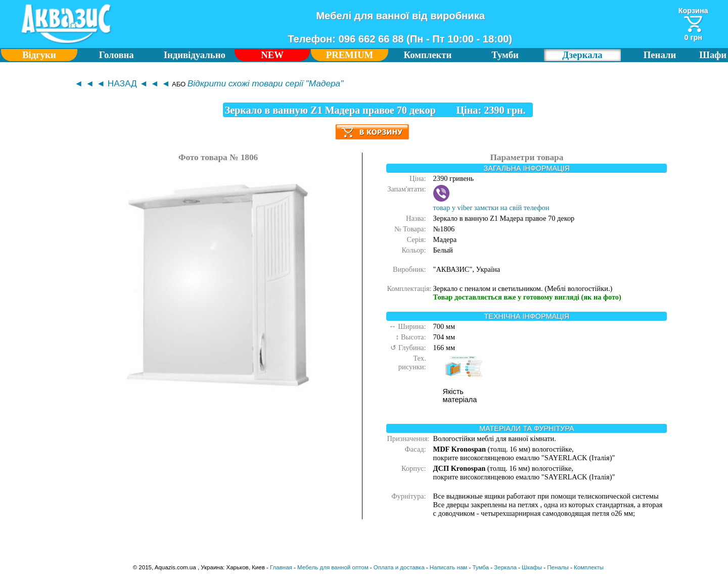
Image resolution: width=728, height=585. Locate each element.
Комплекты (589, 567)
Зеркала (505, 567)
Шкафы (532, 567)
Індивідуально (195, 55)
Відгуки (39, 55)
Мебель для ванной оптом (333, 567)
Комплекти (428, 55)
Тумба (481, 567)
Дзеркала (582, 55)
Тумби (505, 55)
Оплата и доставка (399, 567)
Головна (117, 55)
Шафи (713, 55)
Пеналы (558, 567)
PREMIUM (350, 55)
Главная (281, 567)
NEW (272, 55)
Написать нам (448, 567)
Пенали (660, 55)
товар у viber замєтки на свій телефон (491, 203)
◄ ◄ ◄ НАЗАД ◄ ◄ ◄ (122, 83)
